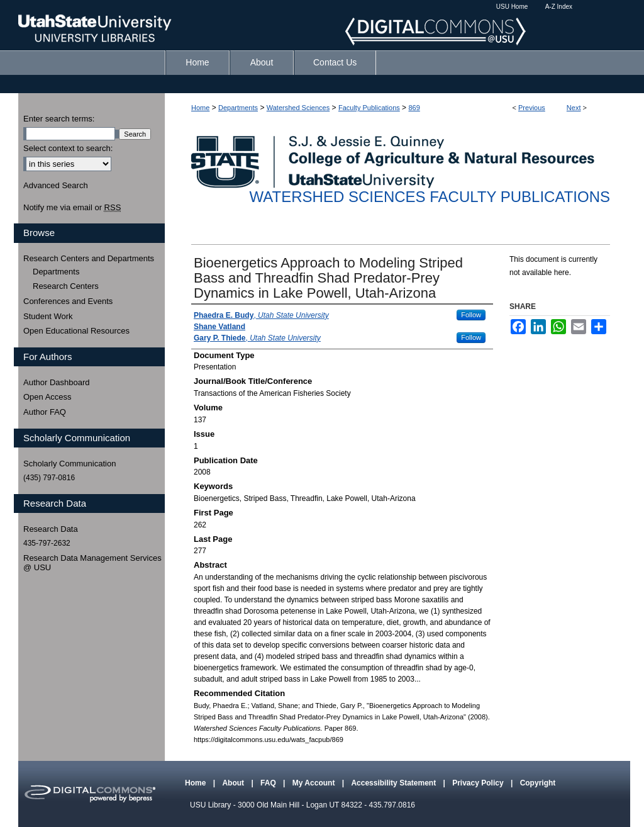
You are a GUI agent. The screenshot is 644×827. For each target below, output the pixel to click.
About (234, 783)
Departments (238, 108)
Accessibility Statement (394, 783)
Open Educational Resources (76, 331)
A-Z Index (559, 7)
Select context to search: (68, 148)
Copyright (538, 783)
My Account (315, 783)
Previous (532, 108)
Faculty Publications (369, 108)
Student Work (48, 316)
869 (414, 108)
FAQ (269, 783)
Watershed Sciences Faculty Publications (430, 197)
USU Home (512, 7)
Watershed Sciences (298, 108)
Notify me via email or (72, 208)
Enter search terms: (59, 119)
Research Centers (66, 286)
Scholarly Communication (69, 464)
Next (574, 108)
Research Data (51, 529)
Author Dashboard (57, 382)
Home (200, 108)
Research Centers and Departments (89, 258)
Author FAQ (45, 412)
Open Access (47, 397)
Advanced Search (56, 185)
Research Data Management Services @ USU (92, 563)
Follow (471, 315)
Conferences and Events (68, 301)
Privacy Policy (479, 783)
